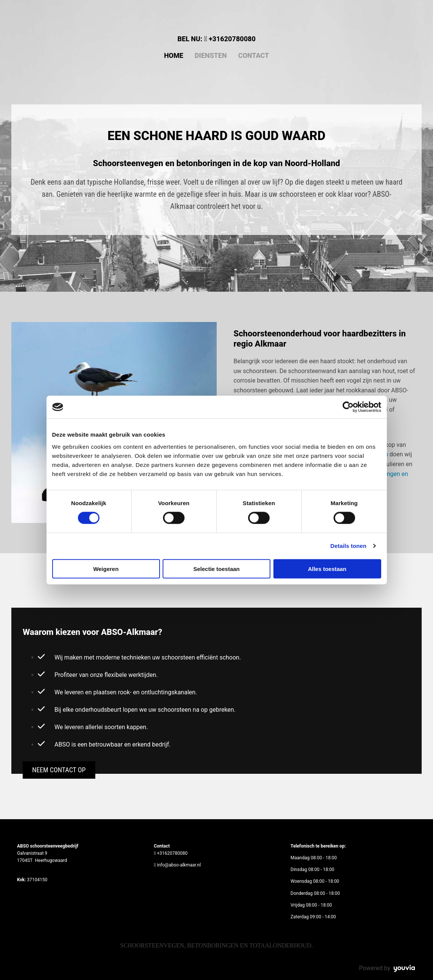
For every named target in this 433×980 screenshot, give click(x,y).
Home (174, 55)
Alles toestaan (327, 569)
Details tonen (348, 546)
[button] (59, 770)
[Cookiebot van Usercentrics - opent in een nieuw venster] (348, 407)
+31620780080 (232, 39)
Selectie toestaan (217, 569)
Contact (254, 55)
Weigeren (106, 569)
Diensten (211, 55)
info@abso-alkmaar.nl (179, 865)
